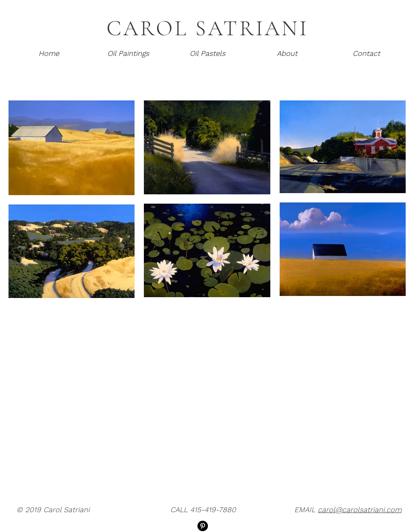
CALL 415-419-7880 (203, 510)
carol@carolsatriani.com (360, 510)
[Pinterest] (203, 526)
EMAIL (306, 510)
